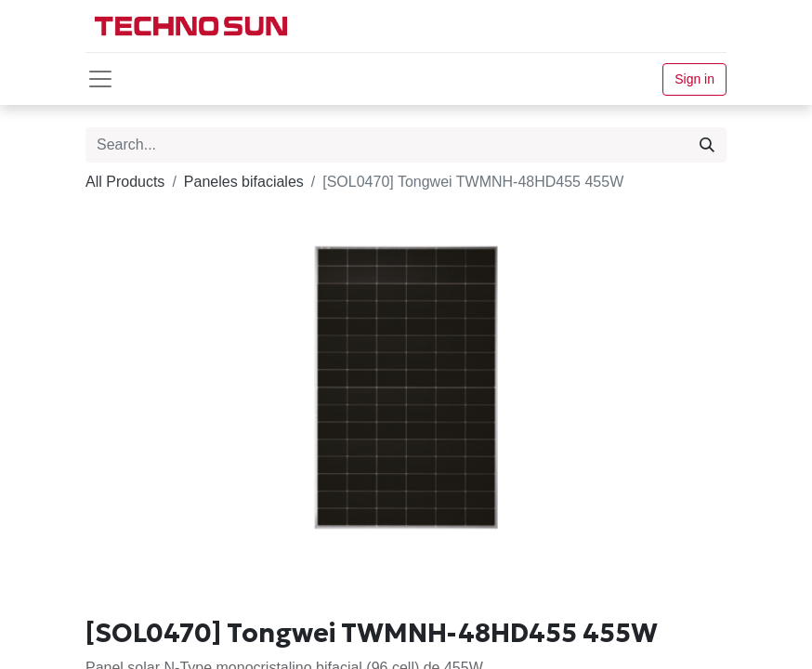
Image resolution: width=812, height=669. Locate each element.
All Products (125, 182)
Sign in (694, 79)
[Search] (707, 145)
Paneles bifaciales (244, 182)
